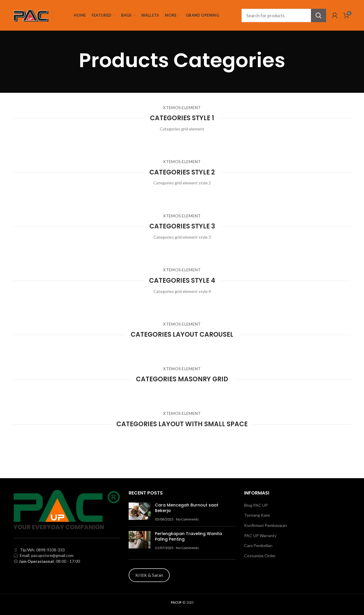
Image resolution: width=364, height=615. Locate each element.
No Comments (187, 519)
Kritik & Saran (149, 575)
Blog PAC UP (256, 505)
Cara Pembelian (258, 545)
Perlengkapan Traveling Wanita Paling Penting (188, 537)
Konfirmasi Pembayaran (266, 525)
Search (318, 15)
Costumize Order (260, 556)
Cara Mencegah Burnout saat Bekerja (187, 508)
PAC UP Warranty (260, 535)
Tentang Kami (257, 515)
